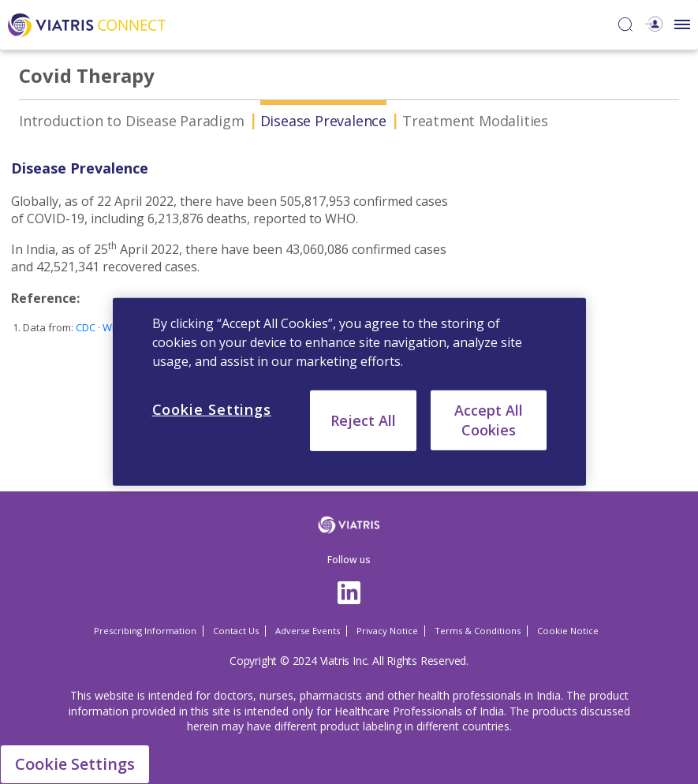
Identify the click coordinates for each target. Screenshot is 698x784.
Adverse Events (308, 631)
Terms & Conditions (478, 631)
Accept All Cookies (489, 420)
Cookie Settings (75, 764)
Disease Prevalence (323, 121)
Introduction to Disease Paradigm (132, 121)
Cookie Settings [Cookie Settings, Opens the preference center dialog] (212, 409)
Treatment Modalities (475, 121)
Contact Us (236, 631)
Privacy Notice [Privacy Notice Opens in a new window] (387, 631)
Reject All (363, 420)
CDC (86, 327)
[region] (349, 392)
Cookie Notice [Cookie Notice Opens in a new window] (568, 631)
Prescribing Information (145, 631)
